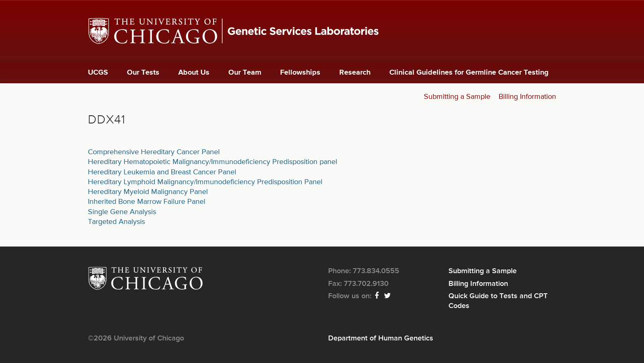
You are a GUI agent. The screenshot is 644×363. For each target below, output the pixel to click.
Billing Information (527, 97)
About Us (194, 73)
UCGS (98, 73)
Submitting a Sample (457, 97)
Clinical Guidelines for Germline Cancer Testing (469, 73)
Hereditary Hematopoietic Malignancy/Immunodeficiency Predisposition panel (213, 162)
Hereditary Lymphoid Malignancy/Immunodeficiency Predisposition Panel (205, 182)
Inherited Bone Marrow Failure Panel (147, 202)
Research (355, 73)
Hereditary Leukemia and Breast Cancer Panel (162, 172)
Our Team (245, 73)
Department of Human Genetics (381, 338)
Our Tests (143, 73)
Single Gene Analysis (122, 212)
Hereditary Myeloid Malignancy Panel (148, 192)
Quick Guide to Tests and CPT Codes (498, 301)
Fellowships (300, 73)
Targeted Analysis (116, 222)
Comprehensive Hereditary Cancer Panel (154, 152)
